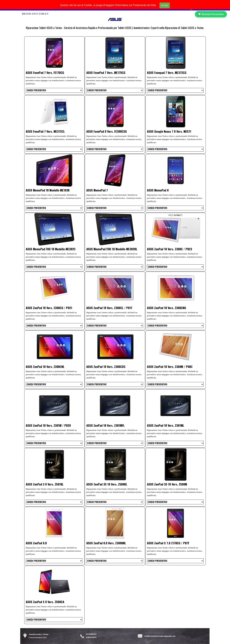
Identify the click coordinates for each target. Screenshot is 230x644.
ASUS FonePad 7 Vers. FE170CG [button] (45, 73)
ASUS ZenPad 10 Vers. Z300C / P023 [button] (170, 249)
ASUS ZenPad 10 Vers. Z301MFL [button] (106, 425)
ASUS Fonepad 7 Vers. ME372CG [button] (167, 73)
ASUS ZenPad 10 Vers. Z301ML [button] (166, 425)
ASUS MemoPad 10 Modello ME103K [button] (48, 190)
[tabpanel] (115, 28)
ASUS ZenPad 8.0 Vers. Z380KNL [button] (106, 543)
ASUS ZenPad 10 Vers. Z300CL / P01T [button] (109, 308)
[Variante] (54, 90)
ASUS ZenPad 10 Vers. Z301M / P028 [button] (48, 425)
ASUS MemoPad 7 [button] (97, 190)
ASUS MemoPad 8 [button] (158, 190)
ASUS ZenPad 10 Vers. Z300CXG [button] (106, 367)
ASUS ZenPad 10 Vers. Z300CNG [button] (167, 308)
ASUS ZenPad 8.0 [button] (36, 543)
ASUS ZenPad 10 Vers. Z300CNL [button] (45, 367)
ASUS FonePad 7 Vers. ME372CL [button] (45, 131)
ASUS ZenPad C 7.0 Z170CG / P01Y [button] (168, 543)
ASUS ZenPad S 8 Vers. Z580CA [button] (45, 602)
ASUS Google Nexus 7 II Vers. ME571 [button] (169, 131)
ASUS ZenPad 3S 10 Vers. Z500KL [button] (107, 484)
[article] (54, 66)
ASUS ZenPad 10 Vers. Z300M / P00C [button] (170, 367)
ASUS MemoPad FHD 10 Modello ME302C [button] (51, 249)
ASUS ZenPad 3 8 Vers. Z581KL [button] (45, 484)
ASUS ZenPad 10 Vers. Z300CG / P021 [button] (49, 308)
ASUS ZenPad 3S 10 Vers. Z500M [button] (167, 484)
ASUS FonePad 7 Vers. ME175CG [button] (106, 73)
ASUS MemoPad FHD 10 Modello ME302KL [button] (112, 249)
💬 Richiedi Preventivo (211, 14)
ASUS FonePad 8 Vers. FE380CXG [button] (107, 131)
